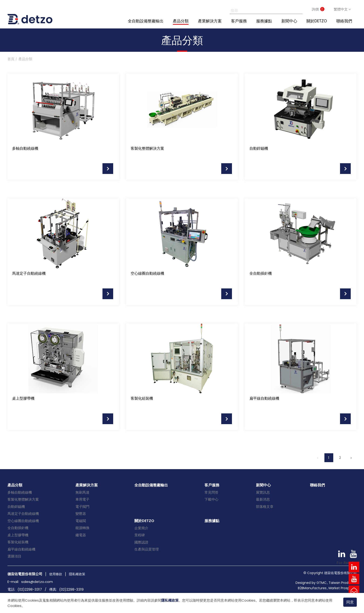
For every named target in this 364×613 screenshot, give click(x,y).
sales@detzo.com (37, 582)
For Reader (347, 563)
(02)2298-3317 (30, 589)
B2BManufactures (312, 588)
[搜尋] (261, 9)
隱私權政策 (170, 600)
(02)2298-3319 (71, 589)
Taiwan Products (342, 583)
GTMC (321, 583)
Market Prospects (343, 588)
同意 (350, 602)
